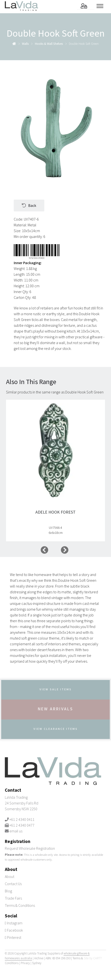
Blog (8, 891)
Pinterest (13, 937)
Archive (39, 958)
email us (16, 831)
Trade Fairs (13, 898)
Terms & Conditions (20, 905)
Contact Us (13, 884)
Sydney (37, 963)
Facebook (14, 930)
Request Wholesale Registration (30, 848)
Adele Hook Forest (55, 512)
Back (29, 205)
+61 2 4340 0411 (22, 819)
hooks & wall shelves (49, 44)
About (10, 876)
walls (25, 44)
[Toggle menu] (101, 6)
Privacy (25, 963)
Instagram (14, 923)
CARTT (98, 958)
